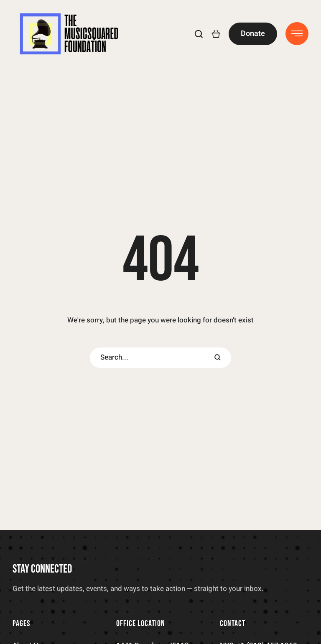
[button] (199, 34)
